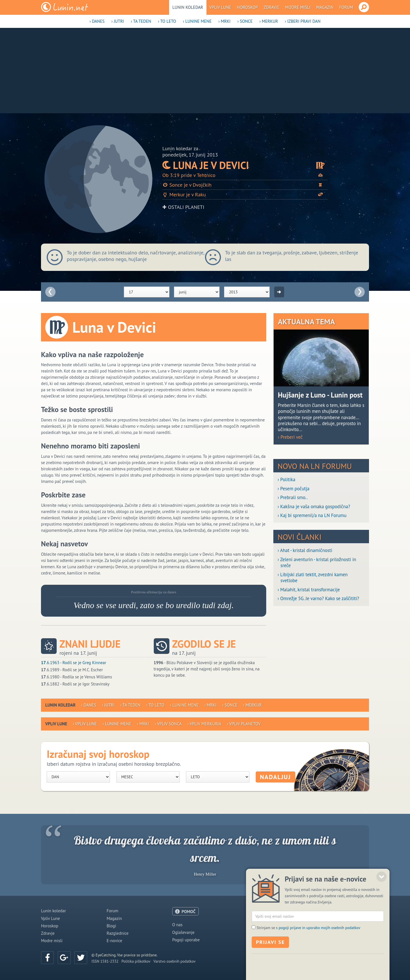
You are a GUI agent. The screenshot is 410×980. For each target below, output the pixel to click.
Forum (346, 7)
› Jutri (118, 21)
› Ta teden (141, 21)
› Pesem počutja (294, 489)
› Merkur (269, 21)
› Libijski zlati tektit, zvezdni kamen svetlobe (313, 578)
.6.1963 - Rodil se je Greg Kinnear (74, 663)
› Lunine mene (197, 21)
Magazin (325, 7)
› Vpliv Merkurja (204, 724)
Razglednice (117, 933)
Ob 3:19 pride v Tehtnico (245, 175)
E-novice (114, 941)
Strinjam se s (308, 958)
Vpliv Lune (220, 7)
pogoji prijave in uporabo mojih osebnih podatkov (320, 958)
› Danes (97, 21)
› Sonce (245, 21)
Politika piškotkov (136, 961)
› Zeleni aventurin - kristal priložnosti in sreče (317, 563)
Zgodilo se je (204, 644)
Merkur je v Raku (245, 194)
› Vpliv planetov (244, 724)
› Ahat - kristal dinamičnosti (305, 550)
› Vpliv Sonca (168, 724)
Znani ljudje (90, 644)
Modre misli (298, 7)
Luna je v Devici (245, 165)
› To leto (167, 21)
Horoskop (247, 7)
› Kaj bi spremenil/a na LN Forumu (312, 515)
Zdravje (272, 7)
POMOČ (189, 912)
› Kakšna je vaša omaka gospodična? (314, 507)
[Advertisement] (205, 71)
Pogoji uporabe (186, 940)
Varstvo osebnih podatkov (175, 961)
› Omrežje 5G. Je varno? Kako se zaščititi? (318, 599)
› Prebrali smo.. (293, 498)
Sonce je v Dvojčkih (245, 185)
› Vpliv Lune (85, 724)
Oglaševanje (183, 932)
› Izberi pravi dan (303, 21)
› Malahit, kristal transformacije (309, 590)
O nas (177, 925)
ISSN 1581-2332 (105, 961)
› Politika (286, 480)
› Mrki (225, 21)
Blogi (111, 926)
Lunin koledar (188, 7)
